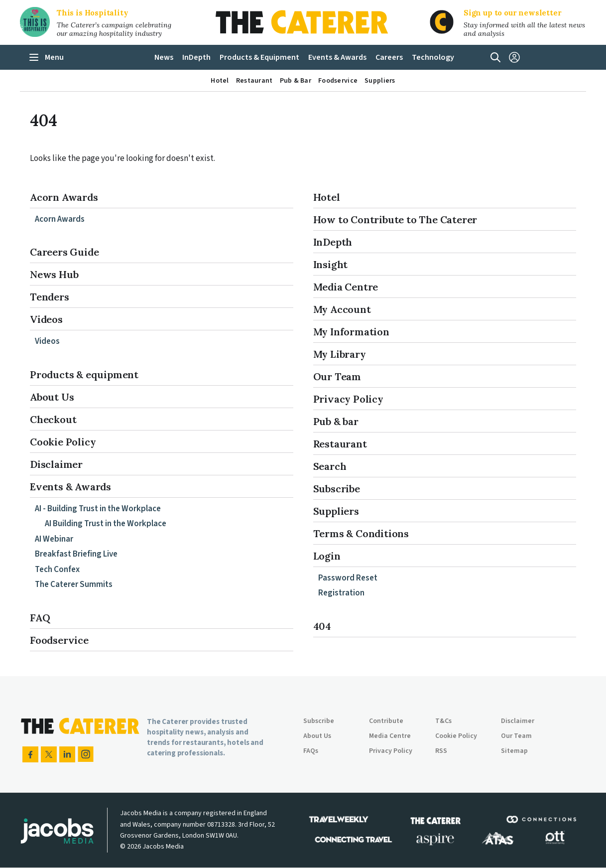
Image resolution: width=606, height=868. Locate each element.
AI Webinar (54, 539)
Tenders (50, 297)
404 (322, 626)
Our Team (337, 376)
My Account (342, 309)
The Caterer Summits (74, 584)
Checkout (53, 419)
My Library (340, 354)
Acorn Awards (64, 197)
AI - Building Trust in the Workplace (98, 509)
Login (327, 556)
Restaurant (340, 444)
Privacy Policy (348, 399)
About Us (52, 397)
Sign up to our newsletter (513, 13)
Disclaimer (56, 464)
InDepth (333, 242)
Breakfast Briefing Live (76, 554)
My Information (351, 332)
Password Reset (348, 578)
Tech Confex (57, 570)
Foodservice (59, 640)
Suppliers (336, 511)
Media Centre (346, 287)
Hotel (327, 197)
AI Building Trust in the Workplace (106, 524)
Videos (46, 319)
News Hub (54, 274)
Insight (331, 264)
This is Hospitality (93, 13)
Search (330, 466)
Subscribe (337, 489)
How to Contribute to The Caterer (395, 219)
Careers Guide (64, 252)
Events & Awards (70, 487)
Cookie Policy (63, 442)
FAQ (40, 618)
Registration (341, 593)
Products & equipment (84, 374)
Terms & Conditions (361, 533)
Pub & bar (336, 421)
